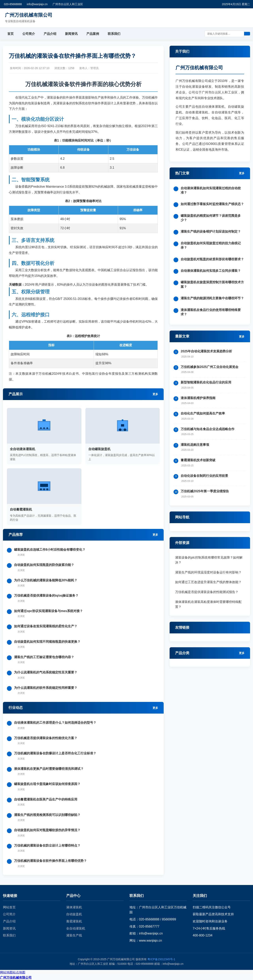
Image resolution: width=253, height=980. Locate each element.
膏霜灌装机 (74, 921)
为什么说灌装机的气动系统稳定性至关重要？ (46, 672)
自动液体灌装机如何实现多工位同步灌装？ (211, 271)
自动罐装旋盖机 (99, 449)
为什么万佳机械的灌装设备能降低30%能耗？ (46, 580)
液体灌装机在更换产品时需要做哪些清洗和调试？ (49, 769)
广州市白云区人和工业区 (68, 4)
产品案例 (93, 34)
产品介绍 (50, 34)
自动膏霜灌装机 (21, 509)
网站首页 (9, 907)
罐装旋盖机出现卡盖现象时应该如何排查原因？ (47, 784)
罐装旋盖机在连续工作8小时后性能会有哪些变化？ (50, 550)
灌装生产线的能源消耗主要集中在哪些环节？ (212, 298)
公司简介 (29, 34)
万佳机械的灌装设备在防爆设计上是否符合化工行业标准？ (55, 753)
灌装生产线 (74, 935)
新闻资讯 (71, 34)
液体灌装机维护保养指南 (198, 398)
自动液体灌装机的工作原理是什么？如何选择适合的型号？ (55, 723)
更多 (155, 394)
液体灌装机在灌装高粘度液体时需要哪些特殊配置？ (208, 604)
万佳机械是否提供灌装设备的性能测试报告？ (207, 592)
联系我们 (114, 34)
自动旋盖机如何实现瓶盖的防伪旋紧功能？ (44, 565)
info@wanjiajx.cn (37, 4)
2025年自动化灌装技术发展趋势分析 (206, 351)
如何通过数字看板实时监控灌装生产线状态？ (212, 204)
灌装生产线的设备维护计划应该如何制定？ (211, 231)
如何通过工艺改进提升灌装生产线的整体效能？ (208, 582)
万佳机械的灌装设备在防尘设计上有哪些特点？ (47, 845)
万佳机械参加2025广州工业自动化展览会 (210, 367)
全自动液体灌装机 (23, 449)
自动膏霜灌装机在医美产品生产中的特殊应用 (46, 799)
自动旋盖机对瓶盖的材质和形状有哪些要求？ (212, 259)
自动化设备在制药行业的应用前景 (204, 476)
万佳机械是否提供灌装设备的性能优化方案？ (46, 738)
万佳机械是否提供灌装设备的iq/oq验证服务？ (46, 596)
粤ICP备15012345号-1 (161, 959)
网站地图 (6, 972)
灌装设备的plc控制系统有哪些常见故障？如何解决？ (209, 560)
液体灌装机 (74, 907)
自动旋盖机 (74, 914)
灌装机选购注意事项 (195, 445)
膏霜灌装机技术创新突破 (198, 460)
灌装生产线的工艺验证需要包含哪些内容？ (44, 657)
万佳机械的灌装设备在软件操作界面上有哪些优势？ (50, 861)
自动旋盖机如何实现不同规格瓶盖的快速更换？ (47, 642)
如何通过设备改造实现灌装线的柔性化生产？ (46, 626)
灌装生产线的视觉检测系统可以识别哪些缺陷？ (47, 815)
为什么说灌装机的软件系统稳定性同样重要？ (46, 688)
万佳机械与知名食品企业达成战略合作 (208, 429)
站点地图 (19, 972)
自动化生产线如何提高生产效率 (203, 413)
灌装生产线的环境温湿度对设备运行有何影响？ (208, 572)
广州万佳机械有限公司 (16, 978)
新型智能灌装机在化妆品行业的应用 (206, 382)
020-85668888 (13, 4)
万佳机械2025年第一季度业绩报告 (205, 491)
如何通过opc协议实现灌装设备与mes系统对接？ (48, 611)
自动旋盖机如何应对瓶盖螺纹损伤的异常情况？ (47, 830)
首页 (10, 34)
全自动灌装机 (76, 928)
